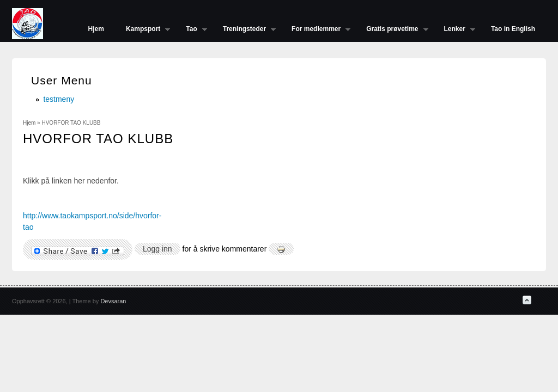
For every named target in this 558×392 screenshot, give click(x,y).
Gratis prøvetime (392, 30)
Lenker (454, 30)
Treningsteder (244, 30)
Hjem (96, 29)
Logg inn (157, 249)
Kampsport (142, 30)
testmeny (59, 99)
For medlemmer (316, 30)
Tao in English (513, 29)
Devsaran (113, 301)
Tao (191, 30)
